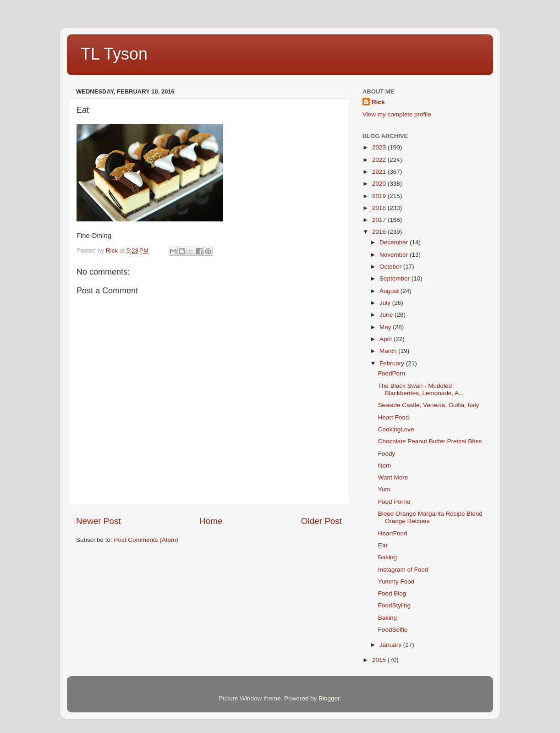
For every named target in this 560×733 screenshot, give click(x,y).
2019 (380, 196)
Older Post (321, 521)
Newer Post (99, 521)
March (389, 351)
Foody (387, 454)
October (391, 267)
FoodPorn (392, 373)
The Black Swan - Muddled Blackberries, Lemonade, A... (421, 389)
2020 (380, 184)
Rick (378, 102)
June (387, 315)
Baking (387, 557)
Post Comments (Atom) (146, 540)
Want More (393, 477)
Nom (385, 466)
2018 (380, 208)
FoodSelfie (393, 630)
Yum (384, 489)
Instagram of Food (403, 570)
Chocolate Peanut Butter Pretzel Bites (430, 441)
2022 (380, 160)
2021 (380, 172)
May (386, 327)
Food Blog (392, 593)
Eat (383, 545)
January (391, 645)
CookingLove (396, 429)
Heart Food (394, 417)
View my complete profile (397, 114)
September (395, 278)
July (386, 303)
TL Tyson (114, 54)
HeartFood (393, 533)
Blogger (329, 698)
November (395, 255)
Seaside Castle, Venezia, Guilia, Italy (429, 405)
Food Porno (394, 502)
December (395, 242)
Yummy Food (396, 581)
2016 (380, 232)
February (393, 363)
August (390, 291)
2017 (380, 220)
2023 (380, 147)
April (387, 339)
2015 (380, 660)
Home (211, 521)
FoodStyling (394, 605)
